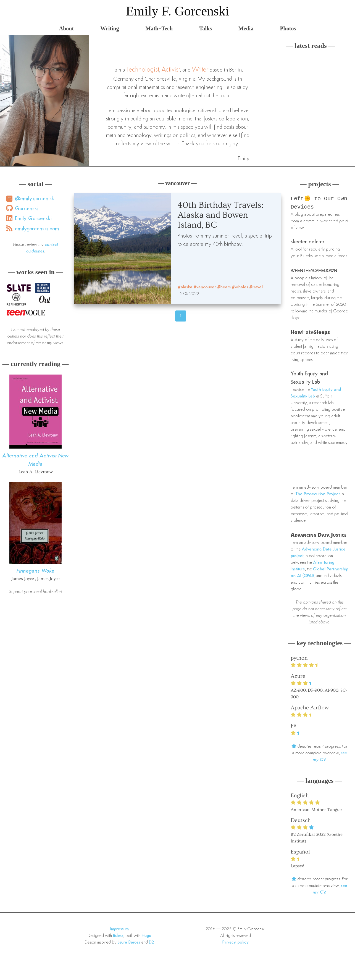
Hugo (147, 937)
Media (246, 28)
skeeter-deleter (308, 243)
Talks (206, 28)
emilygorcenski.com (37, 229)
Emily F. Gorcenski (177, 11)
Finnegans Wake (35, 571)
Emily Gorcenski (33, 219)
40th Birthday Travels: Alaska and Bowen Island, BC (221, 215)
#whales (240, 287)
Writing (110, 28)
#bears (224, 287)
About (66, 28)
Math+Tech (159, 28)
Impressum (119, 930)
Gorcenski (27, 209)
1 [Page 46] (181, 316)
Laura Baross (129, 944)
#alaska (185, 287)
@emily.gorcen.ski (35, 199)
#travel (256, 287)
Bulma (118, 937)
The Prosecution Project (318, 495)
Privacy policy (236, 944)
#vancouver (205, 287)
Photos (288, 28)
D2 (152, 944)
